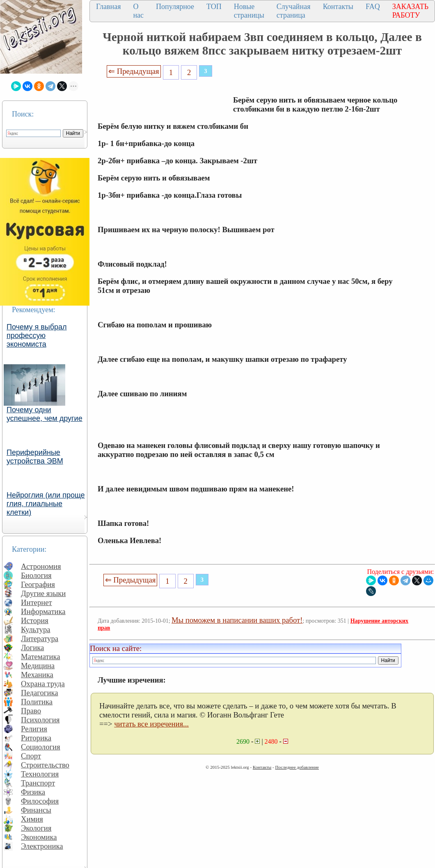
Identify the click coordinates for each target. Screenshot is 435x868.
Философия (40, 801)
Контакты (338, 7)
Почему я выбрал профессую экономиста (37, 336)
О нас (138, 11)
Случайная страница (294, 11)
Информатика (43, 611)
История (35, 620)
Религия (34, 729)
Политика (37, 702)
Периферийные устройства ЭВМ (35, 457)
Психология (40, 720)
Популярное (175, 7)
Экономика (39, 837)
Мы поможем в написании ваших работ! (237, 620)
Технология (40, 774)
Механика (37, 675)
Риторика (36, 738)
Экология (36, 828)
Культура (36, 629)
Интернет (37, 602)
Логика (32, 648)
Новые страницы (249, 11)
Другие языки (43, 593)
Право (31, 711)
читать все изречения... (151, 724)
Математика (41, 657)
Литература (40, 638)
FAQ (373, 7)
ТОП (214, 7)
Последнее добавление (297, 767)
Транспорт (38, 783)
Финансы (36, 810)
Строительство (45, 765)
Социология (41, 747)
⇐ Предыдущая (134, 71)
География (38, 584)
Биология (36, 575)
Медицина (38, 666)
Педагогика (40, 693)
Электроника (42, 846)
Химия (32, 819)
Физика (33, 792)
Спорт (31, 756)
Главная (108, 7)
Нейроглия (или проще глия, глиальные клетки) (46, 504)
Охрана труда (43, 684)
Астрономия (41, 566)
